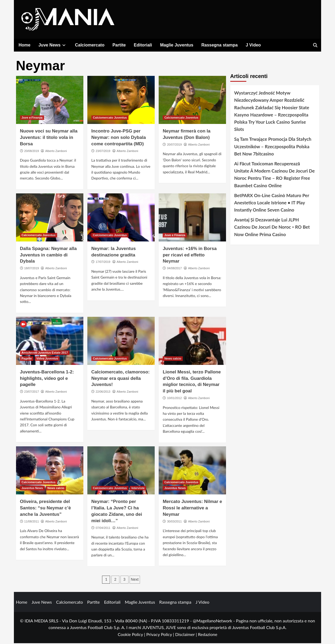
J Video (253, 45)
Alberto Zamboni (56, 152)
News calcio (173, 360)
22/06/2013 (103, 393)
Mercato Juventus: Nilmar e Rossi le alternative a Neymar (192, 509)
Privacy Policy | (161, 635)
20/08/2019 (32, 152)
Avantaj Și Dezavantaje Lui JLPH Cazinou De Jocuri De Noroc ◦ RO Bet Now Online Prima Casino (272, 228)
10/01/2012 (174, 399)
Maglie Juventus (177, 45)
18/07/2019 (32, 269)
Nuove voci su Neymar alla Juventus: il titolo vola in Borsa (49, 138)
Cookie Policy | (132, 635)
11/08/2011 (32, 522)
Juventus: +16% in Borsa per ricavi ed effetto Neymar (190, 256)
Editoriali (143, 45)
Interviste (138, 489)
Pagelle (27, 360)
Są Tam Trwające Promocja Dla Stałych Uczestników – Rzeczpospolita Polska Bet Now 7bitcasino (273, 147)
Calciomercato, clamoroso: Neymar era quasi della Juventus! (120, 379)
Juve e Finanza (32, 119)
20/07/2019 (174, 146)
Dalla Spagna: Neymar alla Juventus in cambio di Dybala (48, 256)
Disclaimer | (187, 635)
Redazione (208, 635)
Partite (119, 45)
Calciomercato (90, 45)
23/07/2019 (103, 152)
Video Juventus (47, 360)
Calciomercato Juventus (110, 119)
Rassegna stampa (220, 45)
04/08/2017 (174, 269)
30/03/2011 (174, 522)
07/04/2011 (103, 529)
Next (135, 580)
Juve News (53, 45)
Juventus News (32, 489)
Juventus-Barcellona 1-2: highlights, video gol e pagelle (47, 379)
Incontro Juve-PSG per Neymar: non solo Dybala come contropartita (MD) (119, 138)
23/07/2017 (32, 393)
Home (25, 45)
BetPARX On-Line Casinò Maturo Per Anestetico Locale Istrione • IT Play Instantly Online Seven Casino (272, 204)
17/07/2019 (103, 263)
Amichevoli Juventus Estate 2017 (45, 354)
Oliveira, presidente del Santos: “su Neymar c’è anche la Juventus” (46, 509)
